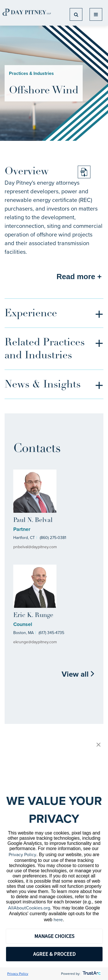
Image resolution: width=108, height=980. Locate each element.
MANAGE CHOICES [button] (54, 936)
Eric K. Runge (33, 615)
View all (78, 674)
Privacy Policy (22, 855)
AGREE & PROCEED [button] (54, 954)
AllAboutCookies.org (29, 908)
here (58, 920)
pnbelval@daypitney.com (35, 547)
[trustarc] (91, 974)
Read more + (79, 277)
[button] (98, 745)
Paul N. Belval (33, 520)
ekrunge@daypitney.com (35, 642)
